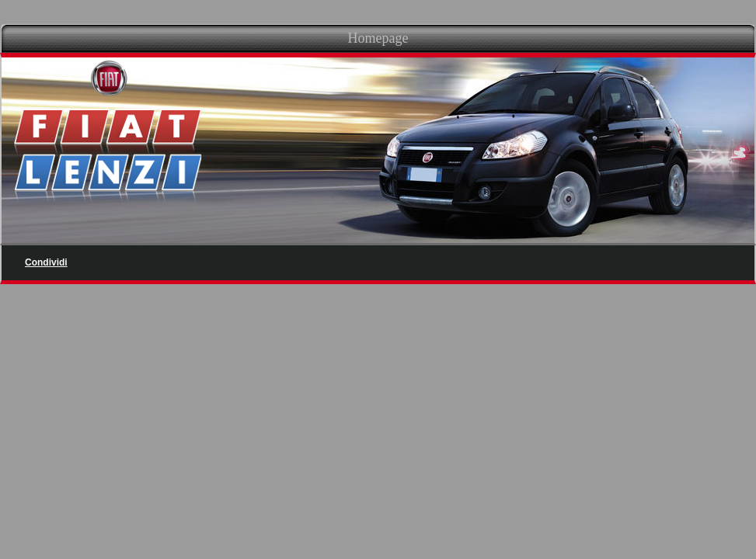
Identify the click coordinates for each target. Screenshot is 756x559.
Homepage (378, 38)
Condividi (46, 262)
